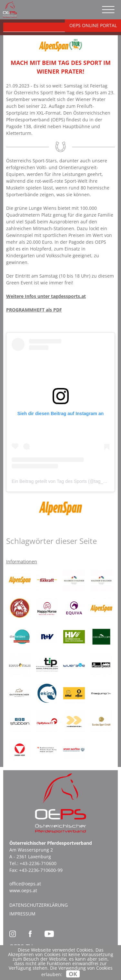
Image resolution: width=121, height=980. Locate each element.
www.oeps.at (23, 890)
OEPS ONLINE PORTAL (93, 25)
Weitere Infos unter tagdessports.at (46, 296)
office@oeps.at (25, 884)
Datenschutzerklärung (39, 905)
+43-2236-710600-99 (41, 870)
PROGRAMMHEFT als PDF (34, 310)
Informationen (22, 561)
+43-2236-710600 (38, 863)
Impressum (22, 914)
